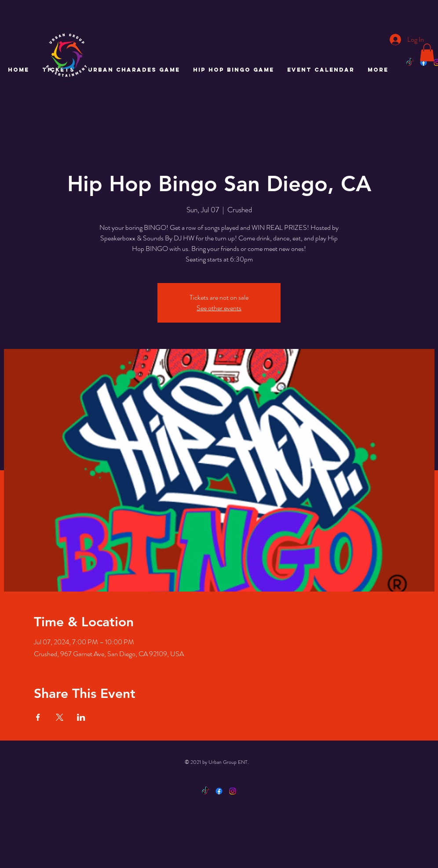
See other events (219, 308)
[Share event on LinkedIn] (81, 717)
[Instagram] (233, 791)
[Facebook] (423, 62)
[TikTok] (410, 62)
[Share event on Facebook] (38, 717)
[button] (427, 53)
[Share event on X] (60, 717)
